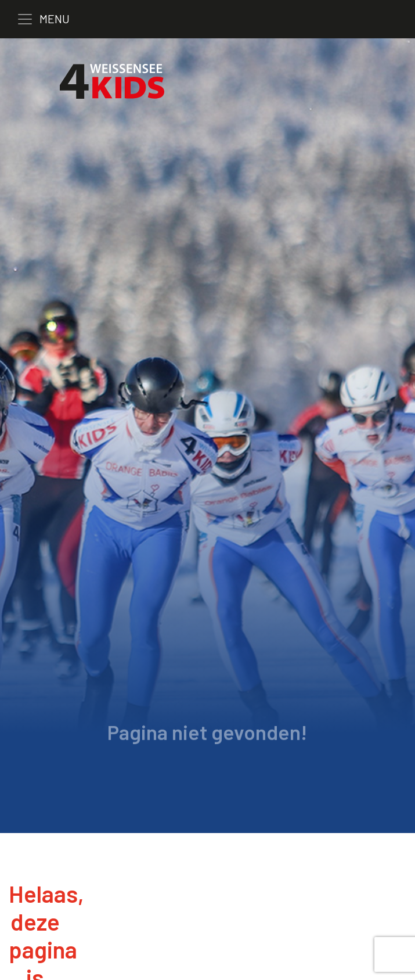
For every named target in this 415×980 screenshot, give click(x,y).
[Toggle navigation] (52, 19)
